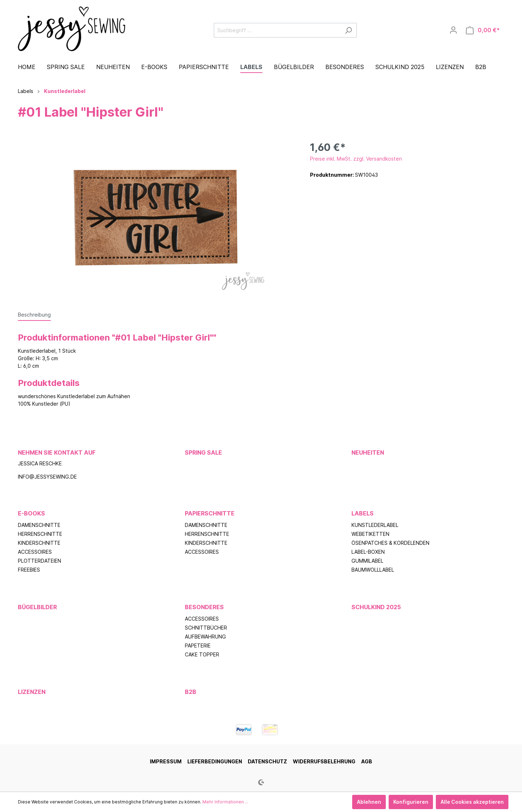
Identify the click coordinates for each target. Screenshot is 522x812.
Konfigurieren (411, 802)
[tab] (34, 314)
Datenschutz (267, 761)
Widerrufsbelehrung (324, 761)
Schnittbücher (206, 628)
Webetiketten (370, 534)
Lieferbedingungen (215, 761)
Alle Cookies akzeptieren (472, 802)
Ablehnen (369, 802)
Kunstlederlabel (375, 525)
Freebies (29, 570)
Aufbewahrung (205, 637)
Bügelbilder (37, 607)
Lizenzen (32, 692)
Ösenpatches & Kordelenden (390, 543)
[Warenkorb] (483, 30)
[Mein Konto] (453, 30)
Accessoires (35, 552)
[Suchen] (348, 30)
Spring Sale (203, 453)
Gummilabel (367, 561)
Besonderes (204, 607)
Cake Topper (202, 654)
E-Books (31, 513)
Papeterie (198, 645)
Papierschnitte (210, 513)
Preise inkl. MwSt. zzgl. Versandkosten (356, 159)
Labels (363, 513)
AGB (367, 761)
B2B (191, 692)
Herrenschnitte (40, 534)
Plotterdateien (40, 561)
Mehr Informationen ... (225, 802)
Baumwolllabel (373, 570)
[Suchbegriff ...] (277, 30)
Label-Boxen (368, 552)
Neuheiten (368, 453)
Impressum (166, 761)
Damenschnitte (39, 525)
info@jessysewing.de (47, 477)
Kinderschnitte (39, 543)
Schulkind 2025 (376, 607)
